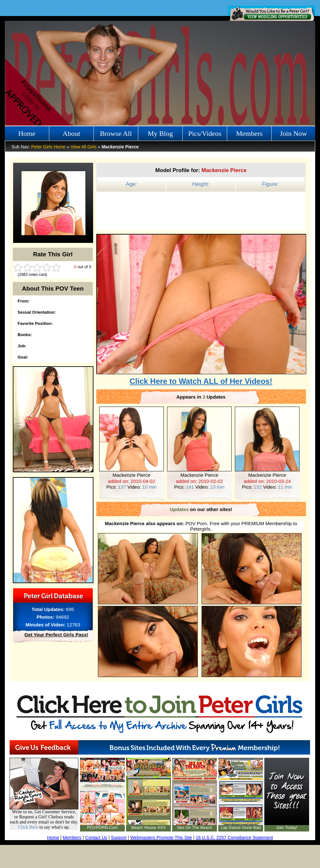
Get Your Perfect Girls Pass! (56, 635)
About (72, 133)
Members (249, 133)
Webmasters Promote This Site (161, 838)
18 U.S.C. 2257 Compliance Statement (234, 838)
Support (119, 838)
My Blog (160, 133)
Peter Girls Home (48, 147)
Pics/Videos (205, 133)
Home (27, 133)
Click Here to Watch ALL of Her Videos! (201, 381)
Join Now (294, 133)
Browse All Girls (116, 135)
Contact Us (96, 838)
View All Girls (83, 147)
